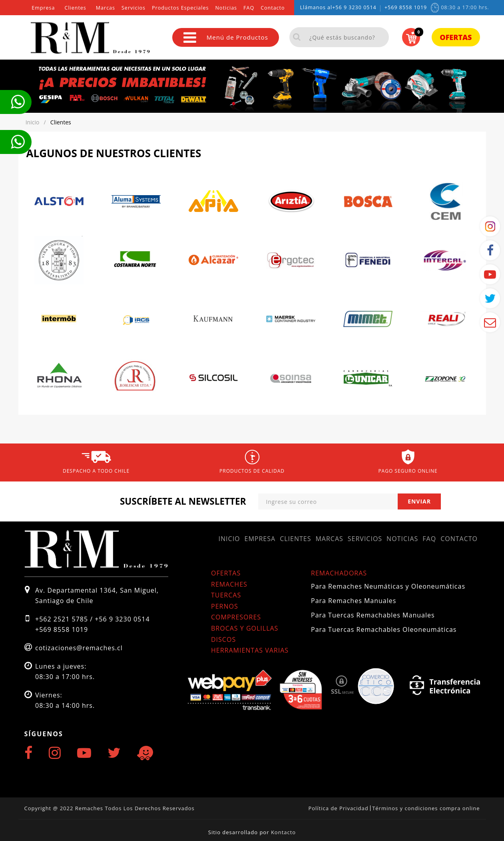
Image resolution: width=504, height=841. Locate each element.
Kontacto (283, 832)
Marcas (106, 8)
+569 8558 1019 (406, 7)
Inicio (229, 539)
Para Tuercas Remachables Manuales (373, 615)
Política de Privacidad (338, 808)
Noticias (226, 8)
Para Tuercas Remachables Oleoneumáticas (384, 629)
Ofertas (456, 37)
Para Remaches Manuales (354, 601)
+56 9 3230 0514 (354, 7)
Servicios (133, 8)
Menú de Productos (226, 37)
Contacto (273, 8)
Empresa (43, 8)
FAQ (249, 8)
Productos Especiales (180, 8)
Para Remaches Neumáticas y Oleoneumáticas (388, 586)
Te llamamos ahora (18, 102)
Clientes (76, 8)
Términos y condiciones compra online (426, 808)
